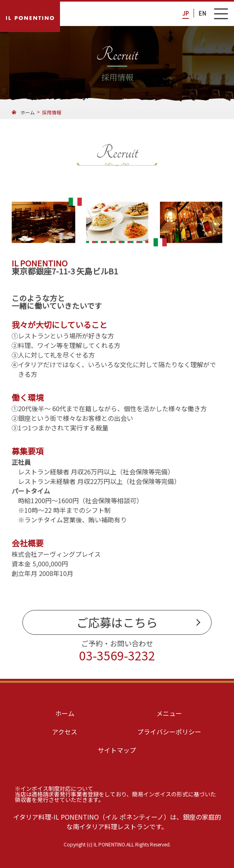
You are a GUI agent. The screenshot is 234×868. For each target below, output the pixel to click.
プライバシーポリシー (169, 732)
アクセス (65, 732)
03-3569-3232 (117, 655)
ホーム (65, 713)
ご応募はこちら (117, 622)
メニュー (169, 713)
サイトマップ (117, 750)
